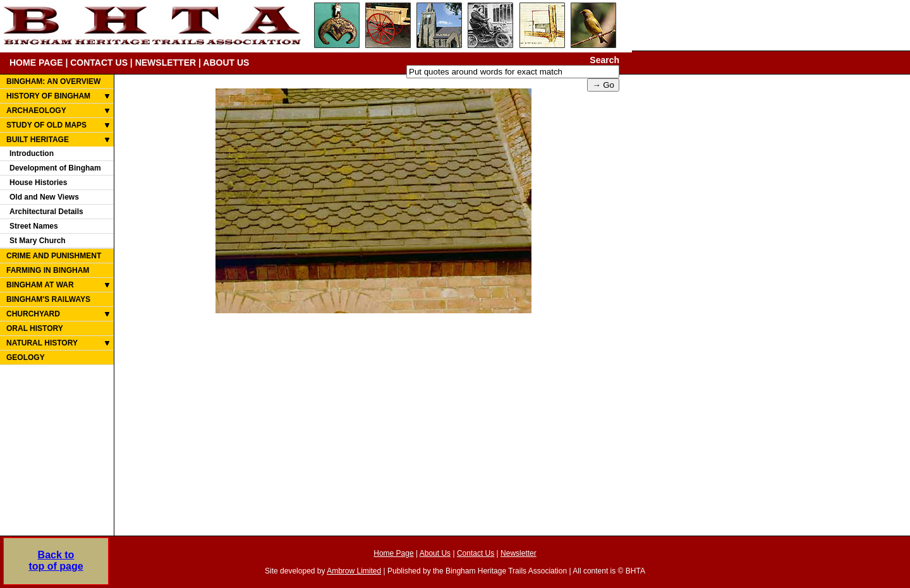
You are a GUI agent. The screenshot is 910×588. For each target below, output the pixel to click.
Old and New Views (44, 197)
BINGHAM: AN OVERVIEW (53, 81)
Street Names (34, 226)
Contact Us (476, 553)
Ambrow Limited (354, 571)
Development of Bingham (55, 168)
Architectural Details (46, 212)
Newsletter (519, 553)
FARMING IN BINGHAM (48, 270)
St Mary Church (38, 241)
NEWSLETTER (166, 63)
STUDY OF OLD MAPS (46, 125)
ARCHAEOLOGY (36, 111)
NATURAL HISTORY (42, 343)
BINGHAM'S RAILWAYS (48, 299)
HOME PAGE (36, 63)
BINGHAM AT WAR (40, 285)
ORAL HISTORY (35, 328)
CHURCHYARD (33, 314)
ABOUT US (226, 63)
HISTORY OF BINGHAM (48, 96)
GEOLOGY (26, 357)
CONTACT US (99, 63)
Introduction (32, 153)
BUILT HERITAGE (38, 140)
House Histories (38, 183)
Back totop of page (56, 561)
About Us (435, 553)
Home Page (393, 553)
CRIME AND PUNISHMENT (54, 256)
